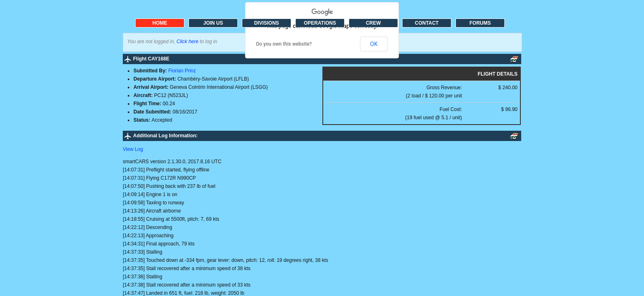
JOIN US (213, 23)
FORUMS (480, 23)
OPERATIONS (320, 23)
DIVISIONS (267, 23)
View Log (133, 149)
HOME (160, 23)
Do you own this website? (284, 44)
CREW (374, 23)
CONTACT (427, 23)
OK (374, 44)
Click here (187, 42)
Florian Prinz (182, 71)
